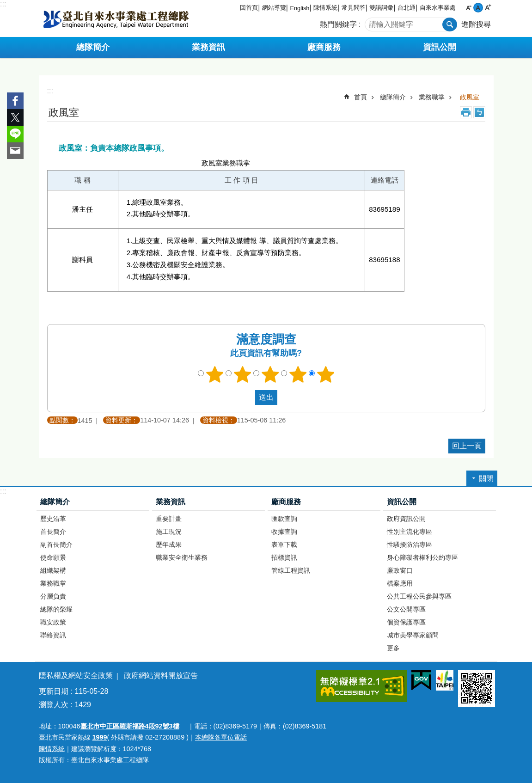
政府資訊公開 (406, 519)
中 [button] (478, 8)
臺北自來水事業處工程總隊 (116, 18)
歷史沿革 (53, 519)
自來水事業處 (438, 8)
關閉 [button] (486, 479)
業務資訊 (171, 502)
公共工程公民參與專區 (419, 596)
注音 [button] (479, 112)
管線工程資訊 (291, 570)
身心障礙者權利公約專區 (422, 557)
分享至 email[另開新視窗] (15, 151)
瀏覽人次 (54, 705)
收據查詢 (284, 532)
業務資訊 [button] (208, 47)
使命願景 (53, 557)
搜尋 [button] (450, 24)
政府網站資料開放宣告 (161, 676)
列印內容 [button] (466, 112)
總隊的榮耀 (56, 609)
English (300, 8)
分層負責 (53, 596)
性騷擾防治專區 (410, 544)
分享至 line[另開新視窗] (15, 134)
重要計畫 (169, 519)
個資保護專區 (406, 622)
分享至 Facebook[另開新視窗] (15, 101)
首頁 (361, 97)
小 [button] (468, 8)
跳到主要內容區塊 (5, 5)
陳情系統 (325, 8)
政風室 (470, 97)
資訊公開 (402, 502)
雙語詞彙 (381, 8)
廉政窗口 (400, 570)
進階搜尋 (476, 24)
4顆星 (298, 374)
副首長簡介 (56, 544)
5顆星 (325, 374)
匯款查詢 (284, 519)
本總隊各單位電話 (221, 737)
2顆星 (242, 374)
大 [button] (488, 8)
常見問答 (354, 8)
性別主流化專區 (410, 532)
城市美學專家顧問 (413, 635)
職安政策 (53, 622)
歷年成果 (169, 544)
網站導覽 (274, 8)
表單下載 (284, 544)
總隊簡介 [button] (93, 47)
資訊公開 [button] (440, 47)
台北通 (407, 8)
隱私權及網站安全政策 (76, 676)
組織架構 (53, 570)
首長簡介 (53, 532)
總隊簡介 (393, 97)
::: (3, 4)
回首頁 (249, 8)
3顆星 (270, 374)
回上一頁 (467, 446)
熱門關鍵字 (338, 24)
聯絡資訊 (53, 635)
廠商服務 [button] (324, 47)
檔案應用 (400, 583)
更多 (393, 648)
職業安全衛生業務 (182, 557)
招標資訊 (284, 557)
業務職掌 (432, 97)
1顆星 (214, 374)
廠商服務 (286, 502)
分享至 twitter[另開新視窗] (15, 117)
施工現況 (169, 532)
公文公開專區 (406, 609)
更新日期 (54, 691)
